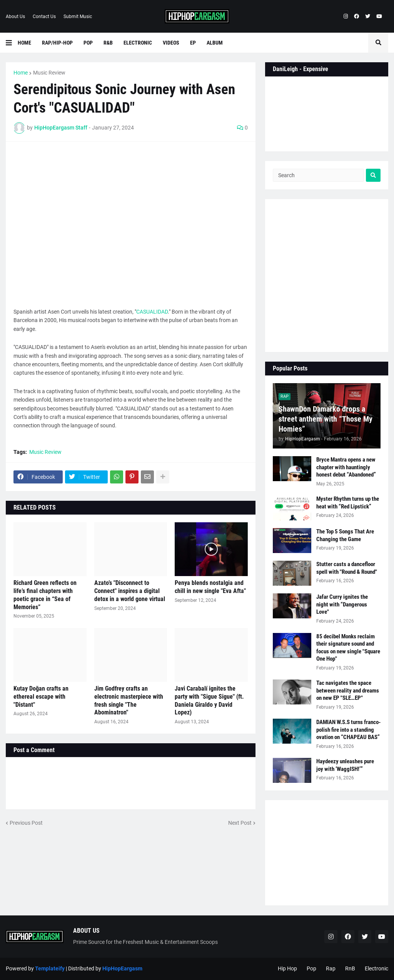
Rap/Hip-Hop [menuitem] (57, 43)
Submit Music (78, 17)
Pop (311, 968)
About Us (15, 17)
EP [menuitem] (193, 43)
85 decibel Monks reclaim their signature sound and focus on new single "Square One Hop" (348, 648)
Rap (331, 968)
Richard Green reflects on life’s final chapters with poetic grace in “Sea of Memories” (45, 595)
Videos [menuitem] (171, 43)
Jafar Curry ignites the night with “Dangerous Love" (342, 604)
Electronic (376, 968)
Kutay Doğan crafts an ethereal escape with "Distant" (41, 697)
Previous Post (26, 823)
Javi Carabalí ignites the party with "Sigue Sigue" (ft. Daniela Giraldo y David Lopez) (209, 700)
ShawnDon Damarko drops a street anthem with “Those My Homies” (326, 419)
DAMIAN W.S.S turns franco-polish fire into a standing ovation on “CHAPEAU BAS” (348, 730)
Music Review (49, 73)
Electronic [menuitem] (138, 43)
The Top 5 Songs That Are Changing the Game (345, 535)
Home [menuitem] (24, 43)
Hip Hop (287, 968)
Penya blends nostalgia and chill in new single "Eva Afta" (210, 587)
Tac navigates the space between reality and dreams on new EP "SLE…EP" (348, 690)
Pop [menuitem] (88, 43)
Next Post (240, 823)
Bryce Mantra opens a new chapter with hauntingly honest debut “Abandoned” (346, 467)
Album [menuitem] (215, 43)
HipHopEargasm (122, 968)
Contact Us (44, 17)
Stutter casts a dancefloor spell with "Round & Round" (347, 568)
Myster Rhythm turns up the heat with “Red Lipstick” (348, 503)
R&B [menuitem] (108, 43)
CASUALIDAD (152, 312)
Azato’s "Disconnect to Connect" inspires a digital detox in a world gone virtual (130, 591)
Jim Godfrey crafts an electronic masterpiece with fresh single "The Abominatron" (129, 700)
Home (21, 73)
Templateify (50, 968)
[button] (12, 43)
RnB (350, 968)
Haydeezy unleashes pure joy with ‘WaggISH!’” (345, 765)
